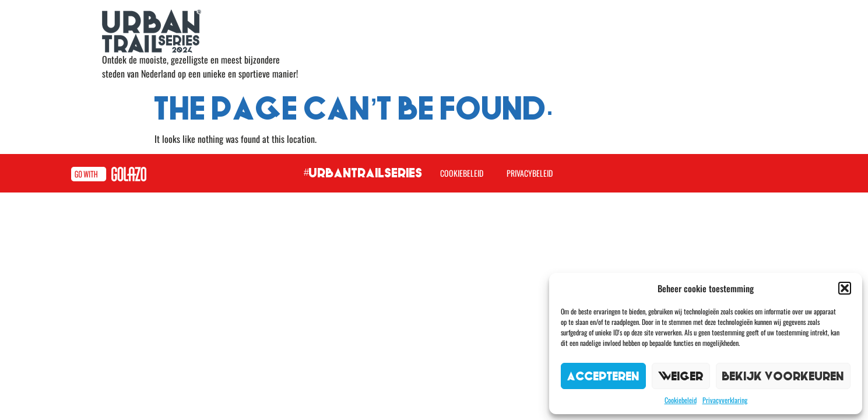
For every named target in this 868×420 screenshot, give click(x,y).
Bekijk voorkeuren (783, 376)
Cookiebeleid (681, 400)
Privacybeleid (530, 173)
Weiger (681, 376)
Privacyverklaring (725, 400)
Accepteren (603, 376)
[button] (845, 288)
